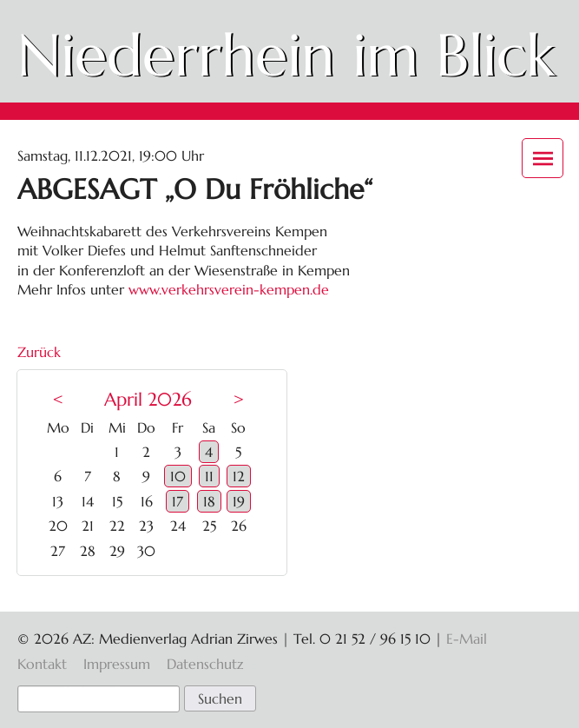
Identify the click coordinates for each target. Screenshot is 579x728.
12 (239, 476)
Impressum (117, 664)
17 (178, 501)
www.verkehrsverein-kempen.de (229, 289)
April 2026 (148, 400)
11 (209, 476)
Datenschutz (205, 664)
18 (209, 501)
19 (239, 501)
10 (178, 476)
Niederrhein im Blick (286, 55)
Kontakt (42, 664)
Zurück (39, 352)
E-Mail (467, 639)
